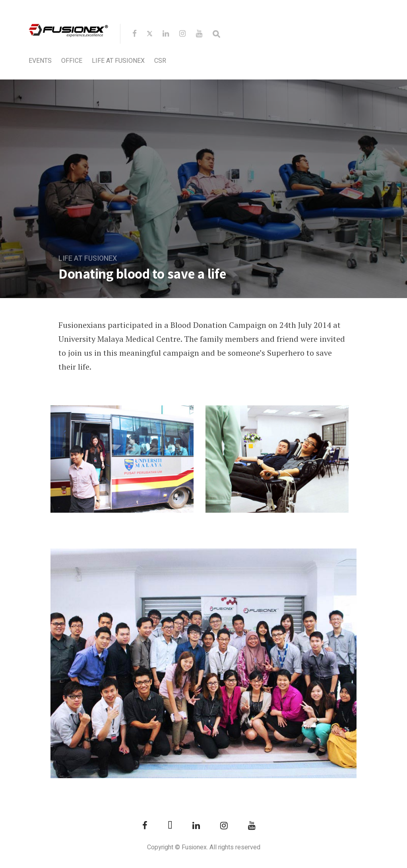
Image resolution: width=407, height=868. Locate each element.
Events (40, 61)
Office (72, 61)
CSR (160, 61)
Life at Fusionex (118, 61)
